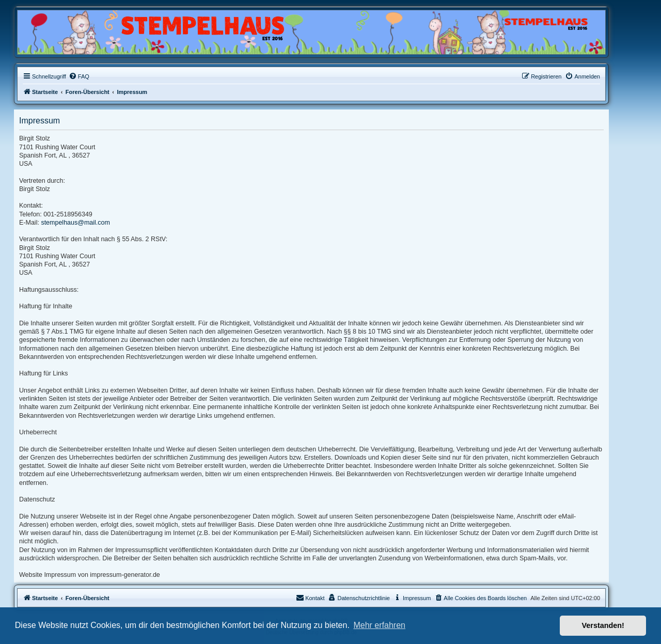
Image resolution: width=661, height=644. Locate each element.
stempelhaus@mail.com (75, 223)
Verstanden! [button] (603, 625)
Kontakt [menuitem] (310, 598)
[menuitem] (79, 76)
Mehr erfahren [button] (379, 625)
